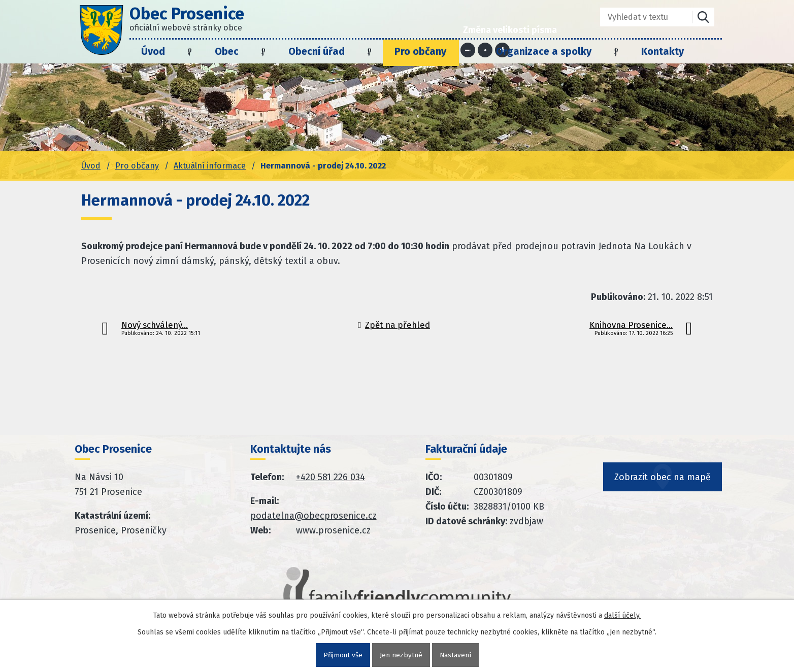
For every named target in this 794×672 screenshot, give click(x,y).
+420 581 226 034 (330, 477)
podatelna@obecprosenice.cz (313, 516)
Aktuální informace (210, 166)
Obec (227, 51)
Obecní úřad (317, 51)
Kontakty (663, 51)
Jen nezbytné (401, 655)
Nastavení (456, 655)
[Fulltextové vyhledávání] (639, 17)
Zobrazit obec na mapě (663, 484)
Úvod (153, 51)
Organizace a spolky (544, 51)
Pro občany (420, 51)
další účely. (622, 615)
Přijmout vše (342, 655)
